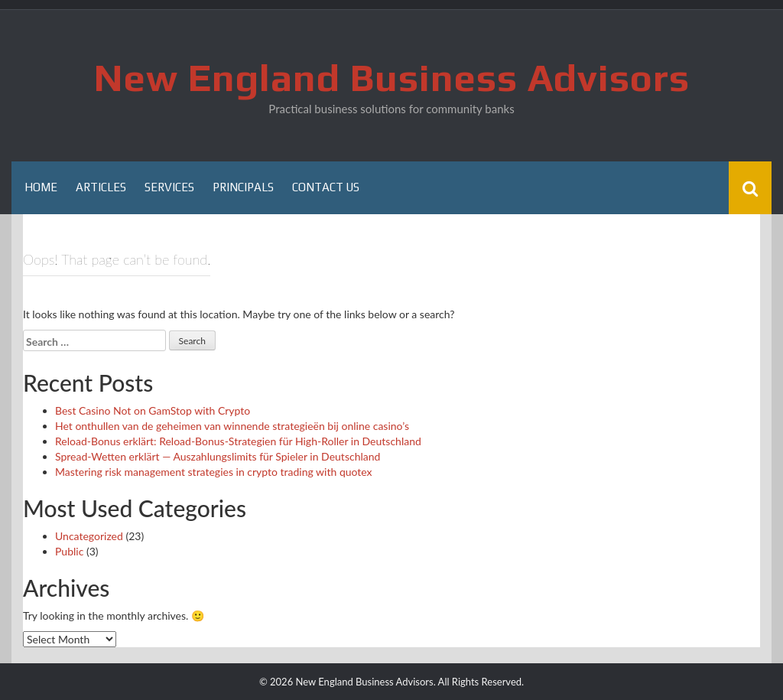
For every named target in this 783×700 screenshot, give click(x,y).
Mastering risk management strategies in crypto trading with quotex (214, 472)
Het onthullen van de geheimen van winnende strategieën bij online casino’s (232, 426)
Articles (101, 187)
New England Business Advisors (392, 77)
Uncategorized (89, 536)
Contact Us (326, 187)
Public (69, 551)
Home (41, 187)
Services (169, 187)
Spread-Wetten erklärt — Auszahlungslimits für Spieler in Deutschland (218, 456)
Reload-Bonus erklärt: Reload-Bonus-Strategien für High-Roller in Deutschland (238, 441)
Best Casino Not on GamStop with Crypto (153, 410)
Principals (243, 187)
